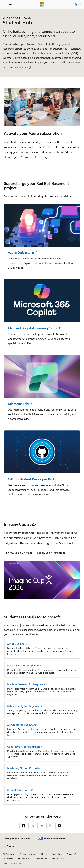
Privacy (70, 854)
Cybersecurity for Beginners (24, 706)
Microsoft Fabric (20, 404)
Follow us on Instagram (51, 552)
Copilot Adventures (19, 790)
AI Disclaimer (9, 854)
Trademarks (57, 859)
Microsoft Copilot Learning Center (33, 328)
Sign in (78, 4)
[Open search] (70, 4)
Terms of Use (41, 859)
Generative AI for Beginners (24, 747)
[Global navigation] (3, 4)
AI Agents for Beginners (21, 725)
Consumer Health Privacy (15, 859)
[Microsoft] (42, 4)
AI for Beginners (17, 644)
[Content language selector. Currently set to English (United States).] (18, 839)
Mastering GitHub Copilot (23, 768)
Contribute (57, 854)
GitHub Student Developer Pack (31, 479)
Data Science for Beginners (23, 665)
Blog (43, 854)
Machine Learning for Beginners (26, 684)
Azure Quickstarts (21, 253)
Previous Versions (28, 854)
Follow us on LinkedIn (19, 552)
